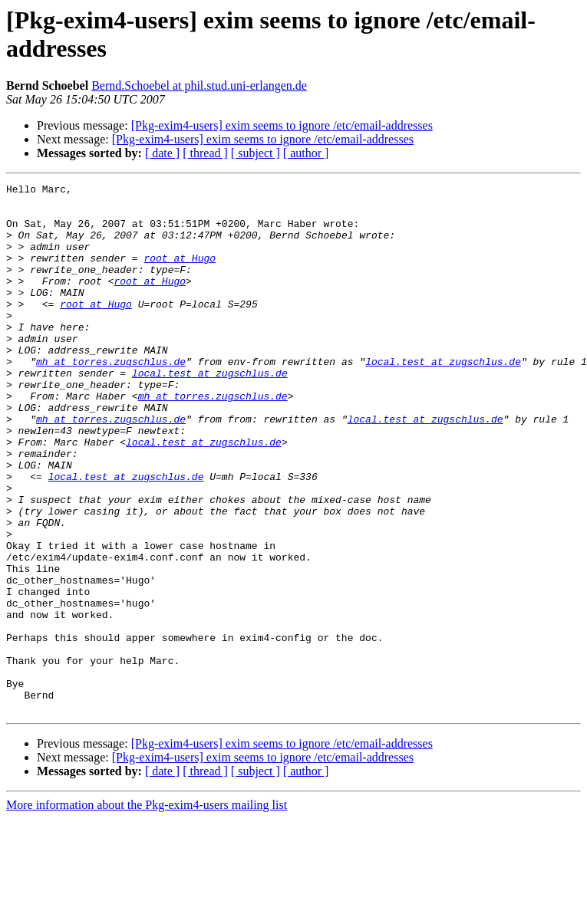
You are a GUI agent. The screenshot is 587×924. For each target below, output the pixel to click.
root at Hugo (180, 274)
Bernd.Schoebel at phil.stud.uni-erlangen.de (199, 85)
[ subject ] (256, 153)
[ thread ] (205, 153)
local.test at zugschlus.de (443, 398)
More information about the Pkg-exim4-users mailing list (147, 911)
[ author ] (306, 153)
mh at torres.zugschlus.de (111, 398)
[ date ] (162, 153)
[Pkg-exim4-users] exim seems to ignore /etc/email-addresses (282, 125)
